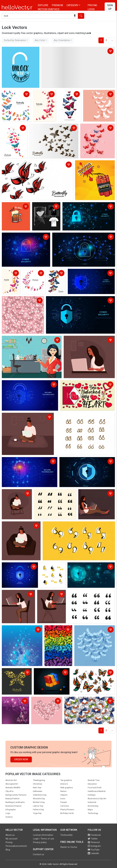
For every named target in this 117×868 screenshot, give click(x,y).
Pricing (92, 5)
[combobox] (16, 40)
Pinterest (94, 842)
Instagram (94, 846)
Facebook (94, 835)
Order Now (21, 759)
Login (91, 9)
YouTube (94, 850)
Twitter (93, 839)
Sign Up (110, 7)
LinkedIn (93, 853)
